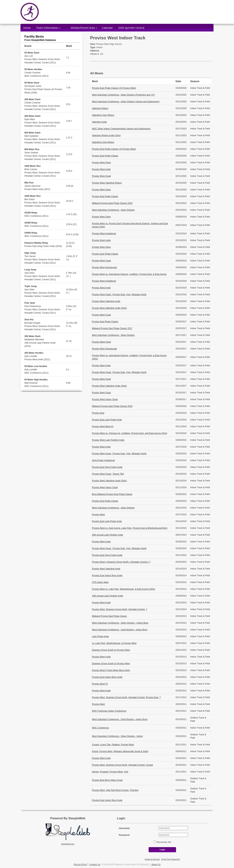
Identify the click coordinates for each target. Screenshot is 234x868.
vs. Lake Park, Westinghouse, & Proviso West (114, 643)
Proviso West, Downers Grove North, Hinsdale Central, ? (120, 609)
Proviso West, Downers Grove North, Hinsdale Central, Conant (122, 765)
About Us (156, 865)
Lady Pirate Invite (100, 636)
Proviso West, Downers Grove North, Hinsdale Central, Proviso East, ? (126, 697)
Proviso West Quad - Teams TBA (108, 474)
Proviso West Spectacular (104, 267)
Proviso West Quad (101, 176)
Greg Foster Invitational (103, 460)
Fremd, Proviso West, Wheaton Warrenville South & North (120, 751)
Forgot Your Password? (171, 859)
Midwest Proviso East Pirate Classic (109, 616)
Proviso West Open (101, 163)
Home (27, 28)
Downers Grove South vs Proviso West (111, 650)
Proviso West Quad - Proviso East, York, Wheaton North (119, 295)
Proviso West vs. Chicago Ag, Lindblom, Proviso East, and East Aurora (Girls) (130, 433)
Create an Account (152, 859)
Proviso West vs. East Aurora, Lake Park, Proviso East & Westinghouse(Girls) (130, 528)
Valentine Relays (100, 108)
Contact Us (95, 865)
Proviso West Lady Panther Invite (108, 440)
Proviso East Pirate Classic (105, 156)
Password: (124, 835)
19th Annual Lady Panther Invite (107, 596)
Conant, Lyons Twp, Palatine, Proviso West (113, 745)
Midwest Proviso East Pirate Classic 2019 (112, 203)
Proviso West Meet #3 (103, 426)
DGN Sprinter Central (131, 28)
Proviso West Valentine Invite (106, 301)
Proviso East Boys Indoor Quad (107, 780)
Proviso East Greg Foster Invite (107, 467)
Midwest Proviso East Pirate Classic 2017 (112, 328)
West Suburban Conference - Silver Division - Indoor (117, 736)
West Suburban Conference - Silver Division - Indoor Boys (120, 623)
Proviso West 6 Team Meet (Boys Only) (111, 670)
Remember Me (164, 842)
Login (162, 850)
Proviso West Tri (100, 684)
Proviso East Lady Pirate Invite (107, 420)
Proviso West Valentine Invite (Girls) (109, 308)
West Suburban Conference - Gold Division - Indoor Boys (120, 630)
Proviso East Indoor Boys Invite (107, 575)
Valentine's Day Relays (103, 115)
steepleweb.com (68, 844)
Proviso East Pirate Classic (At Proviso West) (114, 88)
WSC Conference (100, 728)
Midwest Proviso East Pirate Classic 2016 (112, 406)
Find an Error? (81, 865)
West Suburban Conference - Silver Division (113, 210)
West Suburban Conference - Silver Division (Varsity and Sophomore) (126, 102)
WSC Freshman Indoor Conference (109, 711)
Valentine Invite (99, 122)
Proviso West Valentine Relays (107, 183)
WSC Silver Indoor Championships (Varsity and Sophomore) (121, 129)
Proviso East (98, 413)
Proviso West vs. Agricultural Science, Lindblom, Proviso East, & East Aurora (129, 274)
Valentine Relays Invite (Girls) (106, 135)
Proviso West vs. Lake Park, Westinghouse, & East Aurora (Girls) (124, 589)
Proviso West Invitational (104, 234)
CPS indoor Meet (100, 582)
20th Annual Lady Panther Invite (107, 535)
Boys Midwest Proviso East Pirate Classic (112, 494)
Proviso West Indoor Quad (105, 399)
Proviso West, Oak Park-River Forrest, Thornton (115, 790)
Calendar (107, 28)
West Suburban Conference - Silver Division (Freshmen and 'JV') (123, 95)
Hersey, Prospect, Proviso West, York (110, 772)
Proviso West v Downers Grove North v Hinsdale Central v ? (121, 562)
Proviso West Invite (101, 169)
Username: (124, 828)
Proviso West (98, 515)
